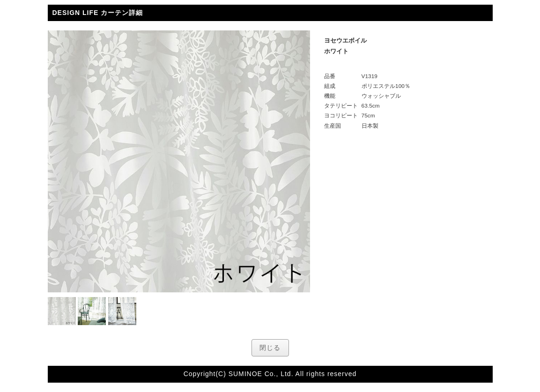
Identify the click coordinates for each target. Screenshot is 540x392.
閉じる (270, 348)
